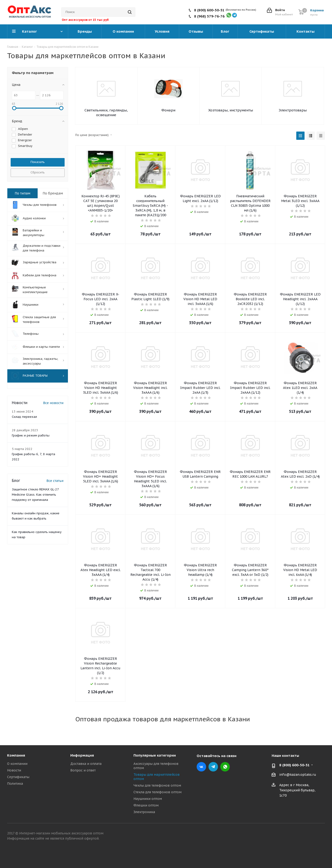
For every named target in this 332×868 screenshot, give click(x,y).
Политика (15, 784)
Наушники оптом (148, 799)
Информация (82, 755)
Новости (14, 770)
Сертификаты (18, 777)
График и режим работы (31, 436)
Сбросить (38, 172)
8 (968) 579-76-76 (209, 16)
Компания (16, 755)
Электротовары (293, 110)
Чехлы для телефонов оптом (157, 785)
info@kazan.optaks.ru (298, 775)
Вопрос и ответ (83, 770)
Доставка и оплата (86, 764)
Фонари (168, 110)
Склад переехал (24, 417)
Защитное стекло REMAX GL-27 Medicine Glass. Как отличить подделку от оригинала (35, 495)
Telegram (213, 767)
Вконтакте (201, 767)
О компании (17, 764)
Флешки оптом (146, 805)
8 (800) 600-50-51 (209, 10)
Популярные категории (155, 755)
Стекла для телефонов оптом (157, 792)
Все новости (53, 404)
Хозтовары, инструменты (231, 110)
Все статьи (55, 481)
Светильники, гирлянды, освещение (106, 112)
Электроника (144, 812)
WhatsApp (225, 767)
